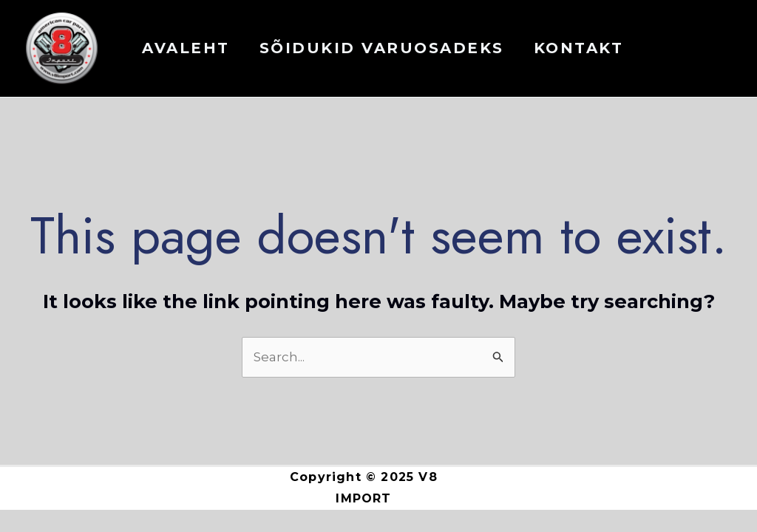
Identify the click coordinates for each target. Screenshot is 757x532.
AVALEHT (186, 48)
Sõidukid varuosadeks (382, 48)
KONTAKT (579, 48)
